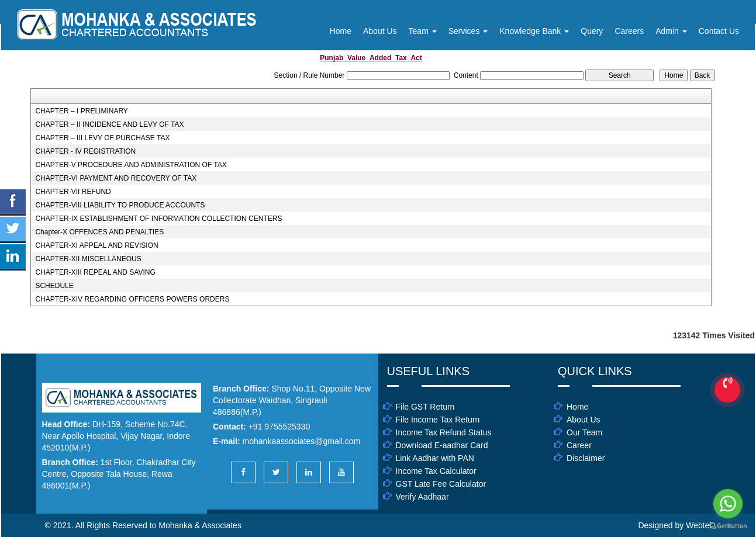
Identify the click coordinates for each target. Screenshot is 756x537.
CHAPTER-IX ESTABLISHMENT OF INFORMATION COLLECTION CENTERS (158, 219)
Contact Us (719, 31)
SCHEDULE (54, 286)
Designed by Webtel (674, 525)
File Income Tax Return (438, 420)
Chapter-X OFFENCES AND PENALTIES (99, 232)
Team (423, 31)
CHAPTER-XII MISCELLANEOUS (88, 259)
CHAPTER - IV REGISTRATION (85, 151)
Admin (671, 31)
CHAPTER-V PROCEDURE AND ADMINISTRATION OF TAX (131, 165)
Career (579, 445)
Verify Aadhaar (422, 497)
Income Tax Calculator (436, 471)
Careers (629, 31)
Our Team (584, 432)
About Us (380, 31)
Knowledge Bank (534, 31)
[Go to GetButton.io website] (728, 526)
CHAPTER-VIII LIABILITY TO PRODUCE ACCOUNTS (120, 205)
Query (592, 31)
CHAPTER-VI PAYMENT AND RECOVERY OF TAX (116, 178)
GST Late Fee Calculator (441, 484)
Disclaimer (586, 458)
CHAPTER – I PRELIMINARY (81, 111)
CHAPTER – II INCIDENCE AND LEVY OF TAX (109, 124)
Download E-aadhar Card (442, 445)
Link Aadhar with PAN (435, 458)
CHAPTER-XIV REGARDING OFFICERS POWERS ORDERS (132, 299)
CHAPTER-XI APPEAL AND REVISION (96, 245)
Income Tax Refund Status (444, 432)
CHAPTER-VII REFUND (73, 192)
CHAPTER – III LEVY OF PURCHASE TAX (102, 138)
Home (341, 31)
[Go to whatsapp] (728, 504)
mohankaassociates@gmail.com (302, 441)
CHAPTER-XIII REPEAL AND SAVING (95, 272)
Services (468, 31)
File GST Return (425, 407)
